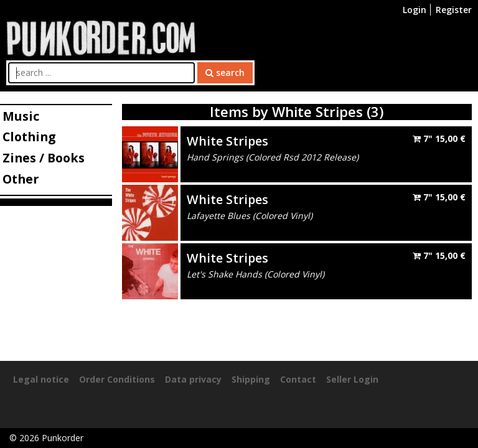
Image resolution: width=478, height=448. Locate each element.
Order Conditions (117, 379)
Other (21, 179)
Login (415, 10)
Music (21, 116)
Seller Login (352, 379)
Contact (298, 379)
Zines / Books (44, 158)
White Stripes (227, 141)
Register (454, 10)
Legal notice (41, 379)
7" (439, 138)
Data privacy (193, 379)
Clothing (29, 137)
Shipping (251, 379)
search (225, 72)
